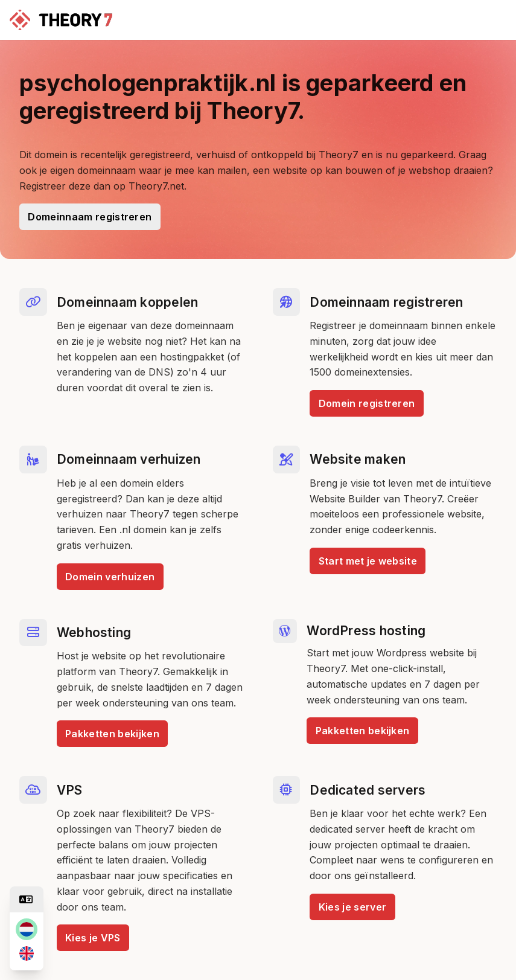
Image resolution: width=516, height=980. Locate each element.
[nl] (27, 929)
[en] (27, 953)
